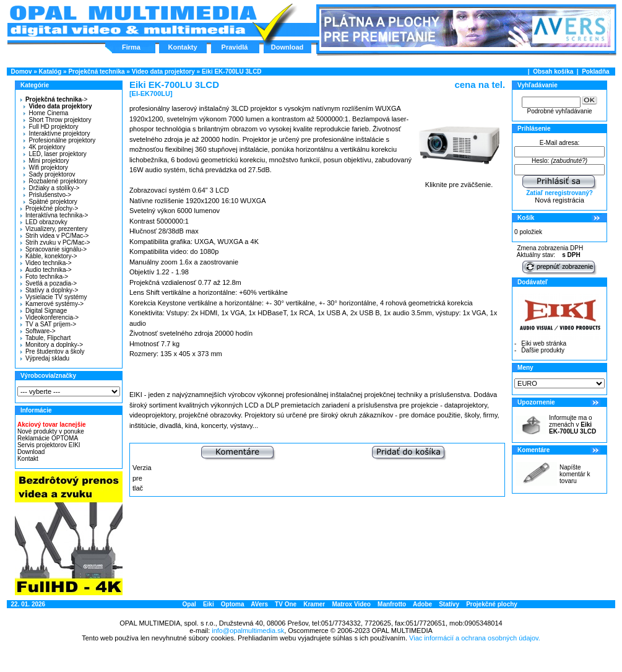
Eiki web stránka (544, 343)
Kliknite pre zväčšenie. (459, 181)
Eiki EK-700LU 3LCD (232, 72)
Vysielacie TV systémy (54, 297)
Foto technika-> (44, 277)
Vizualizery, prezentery (54, 229)
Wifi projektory (45, 168)
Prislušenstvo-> (47, 195)
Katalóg (50, 72)
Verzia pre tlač (142, 478)
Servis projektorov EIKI (49, 445)
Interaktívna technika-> (54, 215)
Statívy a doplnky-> (49, 290)
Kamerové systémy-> (52, 304)
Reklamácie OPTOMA (48, 438)
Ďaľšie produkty (543, 350)
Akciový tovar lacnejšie (52, 425)
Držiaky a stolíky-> (51, 188)
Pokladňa (595, 72)
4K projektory (44, 147)
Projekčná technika (96, 72)
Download (287, 47)
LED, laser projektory (55, 154)
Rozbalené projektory (55, 181)
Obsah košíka (553, 72)
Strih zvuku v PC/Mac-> (55, 242)
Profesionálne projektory (59, 140)
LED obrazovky (44, 222)
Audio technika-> (46, 270)
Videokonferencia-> (50, 317)
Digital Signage (44, 311)
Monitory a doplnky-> (52, 345)
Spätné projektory (50, 202)
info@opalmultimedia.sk (248, 631)
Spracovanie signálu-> (54, 249)
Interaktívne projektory (57, 133)
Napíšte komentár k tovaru (575, 474)
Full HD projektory (51, 127)
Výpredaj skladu (45, 358)
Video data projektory (163, 72)
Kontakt (28, 459)
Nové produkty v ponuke (51, 431)
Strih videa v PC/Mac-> (55, 236)
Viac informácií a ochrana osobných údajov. (475, 638)
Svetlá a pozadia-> (49, 283)
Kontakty (182, 47)
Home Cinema (46, 113)
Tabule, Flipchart (45, 338)
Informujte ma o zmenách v (572, 425)
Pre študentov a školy (53, 351)
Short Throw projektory (57, 120)
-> (52, 99)
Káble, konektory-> (49, 256)
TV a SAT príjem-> (48, 324)
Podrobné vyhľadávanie (559, 111)
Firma (131, 47)
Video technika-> (46, 263)
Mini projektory (46, 161)
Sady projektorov (49, 174)
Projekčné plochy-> (49, 208)
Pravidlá (235, 47)
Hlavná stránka (133, 21)
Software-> (38, 331)
